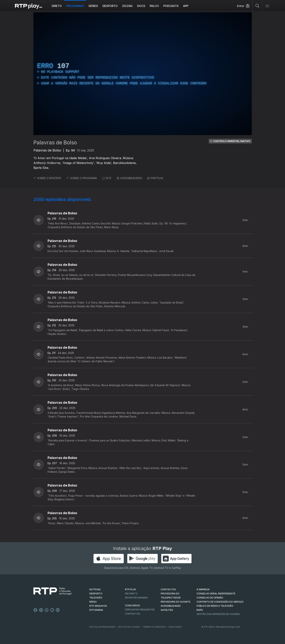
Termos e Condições (154, 627)
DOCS (141, 6)
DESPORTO (96, 594)
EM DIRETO (131, 594)
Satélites (167, 610)
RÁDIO (93, 602)
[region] (143, 74)
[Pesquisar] (257, 6)
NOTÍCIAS (95, 589)
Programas (75, 6)
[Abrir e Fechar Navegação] (267, 6)
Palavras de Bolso (55, 143)
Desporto (110, 6)
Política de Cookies (129, 627)
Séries (93, 6)
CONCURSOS (133, 605)
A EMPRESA (203, 589)
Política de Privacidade (102, 627)
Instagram (47, 610)
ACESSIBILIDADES (129, 178)
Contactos (133, 614)
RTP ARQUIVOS (98, 606)
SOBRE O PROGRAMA (82, 178)
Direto (57, 6)
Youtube (52, 610)
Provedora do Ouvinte (176, 602)
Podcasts (171, 6)
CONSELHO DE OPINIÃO (210, 598)
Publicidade (175, 627)
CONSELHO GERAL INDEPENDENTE (216, 594)
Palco (154, 6)
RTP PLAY (131, 589)
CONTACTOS (168, 589)
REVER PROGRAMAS (136, 598)
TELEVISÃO (96, 598)
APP (186, 6)
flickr (58, 610)
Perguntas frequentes (140, 610)
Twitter (41, 610)
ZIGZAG (127, 6)
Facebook (35, 610)
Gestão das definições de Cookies (218, 614)
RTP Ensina (96, 610)
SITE (107, 178)
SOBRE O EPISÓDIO (47, 178)
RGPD (200, 610)
